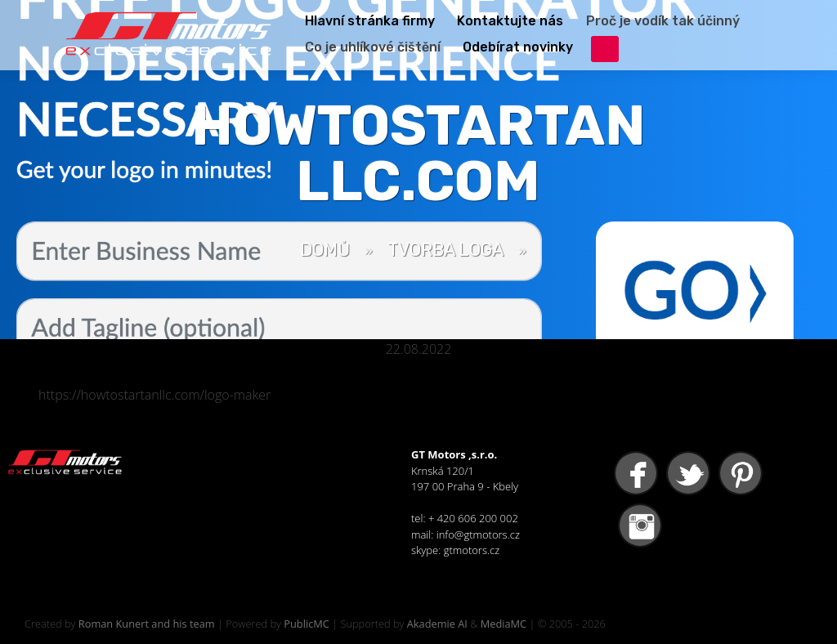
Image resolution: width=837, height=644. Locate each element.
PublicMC (307, 624)
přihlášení (605, 49)
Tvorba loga (445, 250)
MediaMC (504, 624)
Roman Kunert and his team (147, 624)
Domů (325, 250)
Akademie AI (437, 624)
